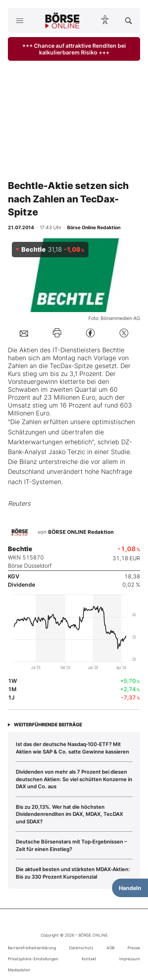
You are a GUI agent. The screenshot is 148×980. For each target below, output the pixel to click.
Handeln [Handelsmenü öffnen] (130, 888)
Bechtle (113, 350)
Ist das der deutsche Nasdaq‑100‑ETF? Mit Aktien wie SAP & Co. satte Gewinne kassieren (72, 748)
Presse (134, 948)
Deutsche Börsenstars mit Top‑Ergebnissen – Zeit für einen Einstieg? (71, 845)
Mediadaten (19, 970)
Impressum (130, 959)
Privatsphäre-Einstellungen (33, 959)
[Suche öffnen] (128, 21)
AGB (111, 948)
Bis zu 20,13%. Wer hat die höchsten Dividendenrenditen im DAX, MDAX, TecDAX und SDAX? (69, 814)
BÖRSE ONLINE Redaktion (81, 532)
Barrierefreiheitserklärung (32, 948)
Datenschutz (81, 948)
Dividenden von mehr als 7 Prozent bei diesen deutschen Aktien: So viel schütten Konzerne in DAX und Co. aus (74, 779)
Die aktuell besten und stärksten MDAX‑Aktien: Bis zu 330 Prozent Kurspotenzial (73, 873)
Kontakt (89, 959)
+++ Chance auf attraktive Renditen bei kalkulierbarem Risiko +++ (74, 49)
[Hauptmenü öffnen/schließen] (20, 21)
